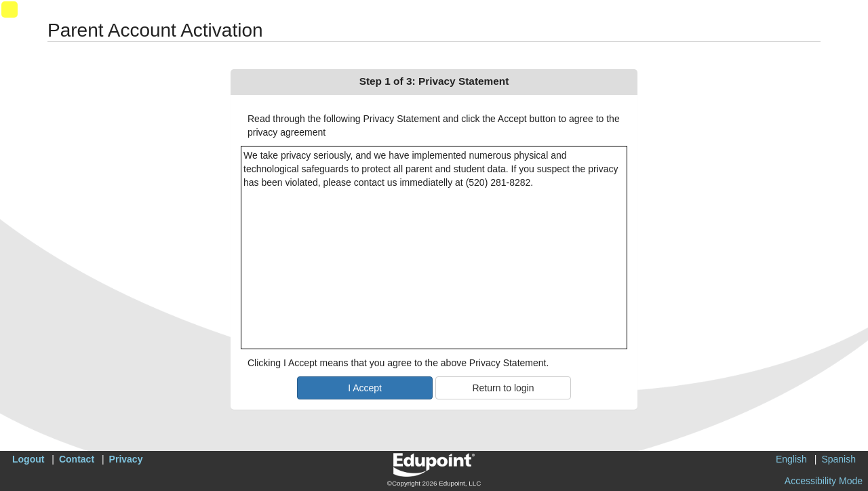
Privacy (126, 459)
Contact (77, 459)
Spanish (839, 459)
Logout (28, 459)
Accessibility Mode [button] (824, 481)
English (791, 459)
